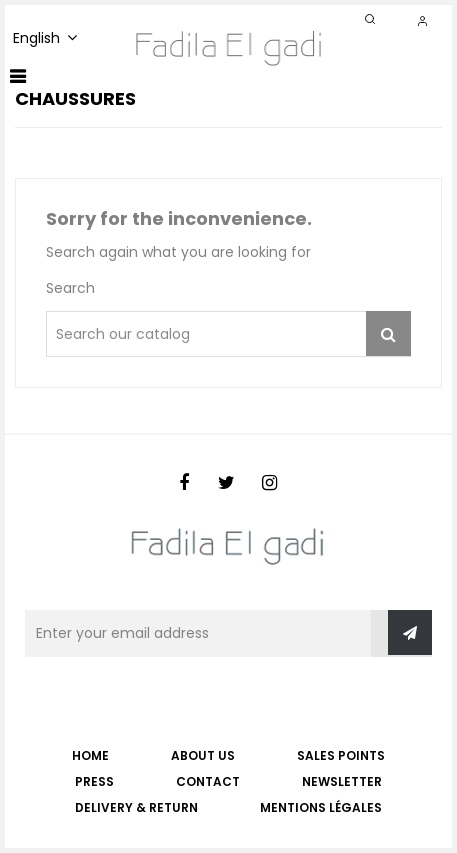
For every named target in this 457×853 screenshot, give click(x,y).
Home (90, 755)
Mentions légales (321, 807)
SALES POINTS (341, 755)
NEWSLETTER (342, 781)
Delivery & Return (136, 807)
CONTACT (208, 781)
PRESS (94, 781)
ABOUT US (203, 755)
